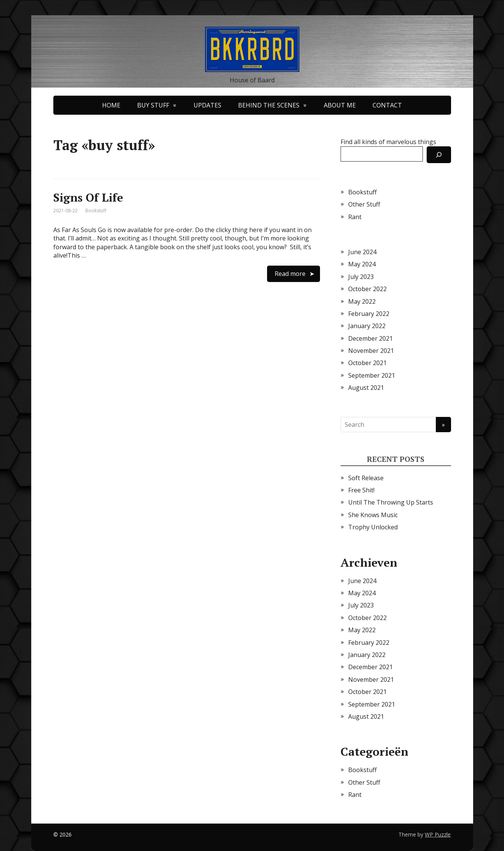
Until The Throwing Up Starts (391, 502)
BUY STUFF (153, 105)
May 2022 (362, 301)
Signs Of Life (88, 197)
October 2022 (367, 289)
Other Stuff (364, 204)
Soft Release (366, 478)
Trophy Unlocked (373, 527)
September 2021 (372, 375)
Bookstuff (96, 211)
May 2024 (362, 264)
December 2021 (370, 338)
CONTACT (387, 105)
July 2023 (361, 277)
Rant (355, 217)
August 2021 (366, 388)
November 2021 (371, 351)
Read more (290, 274)
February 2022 (369, 314)
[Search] (439, 155)
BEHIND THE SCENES (269, 105)
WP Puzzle (438, 834)
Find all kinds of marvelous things (388, 142)
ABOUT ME (340, 105)
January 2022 (367, 326)
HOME (111, 105)
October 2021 (367, 363)
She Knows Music (373, 515)
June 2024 (362, 252)
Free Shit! (361, 490)
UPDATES (207, 105)
